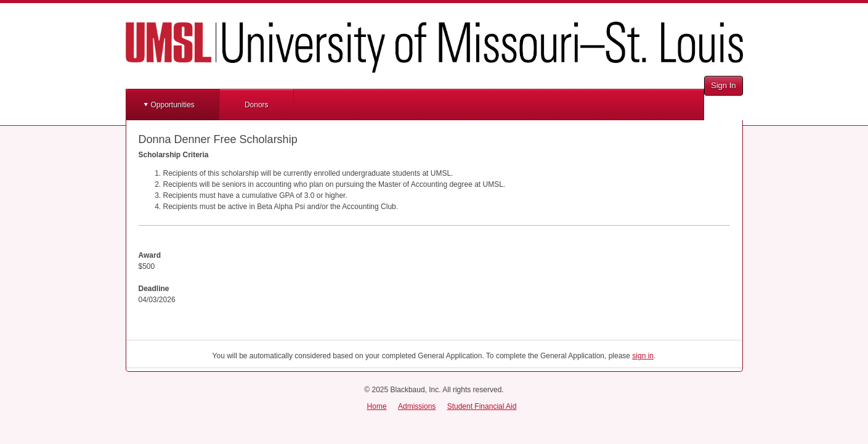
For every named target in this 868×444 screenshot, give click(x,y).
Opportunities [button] (173, 105)
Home (377, 406)
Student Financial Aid (482, 406)
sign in (643, 356)
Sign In (723, 85)
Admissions (417, 406)
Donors (257, 105)
